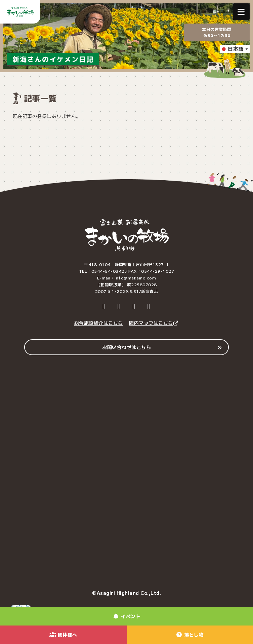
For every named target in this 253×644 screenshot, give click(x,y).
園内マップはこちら (154, 323)
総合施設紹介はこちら (99, 323)
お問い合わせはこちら (126, 347)
